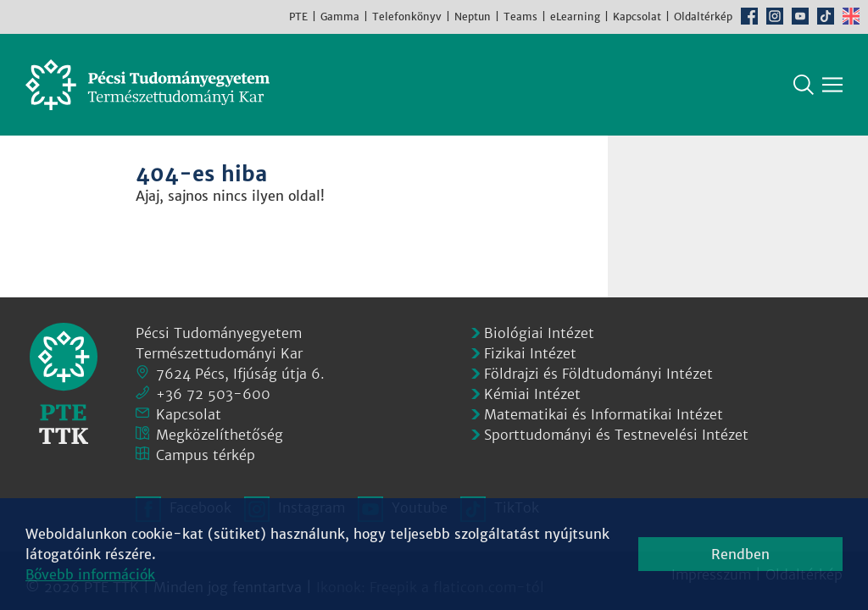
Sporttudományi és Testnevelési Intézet (616, 435)
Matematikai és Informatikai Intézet (604, 414)
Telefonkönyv (407, 17)
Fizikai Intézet (530, 353)
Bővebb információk (90, 574)
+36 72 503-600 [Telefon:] (213, 394)
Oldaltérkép (703, 17)
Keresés (804, 85)
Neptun (473, 17)
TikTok (826, 16)
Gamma (340, 17)
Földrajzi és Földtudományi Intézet (598, 374)
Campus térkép (206, 455)
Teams (520, 17)
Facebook (749, 16)
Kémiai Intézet (532, 394)
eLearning (575, 17)
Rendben (740, 554)
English (851, 16)
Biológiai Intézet (539, 333)
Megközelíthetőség (220, 435)
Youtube (800, 16)
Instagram (775, 16)
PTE (298, 17)
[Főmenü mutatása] (832, 85)
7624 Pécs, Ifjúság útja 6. (240, 374)
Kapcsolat (637, 17)
